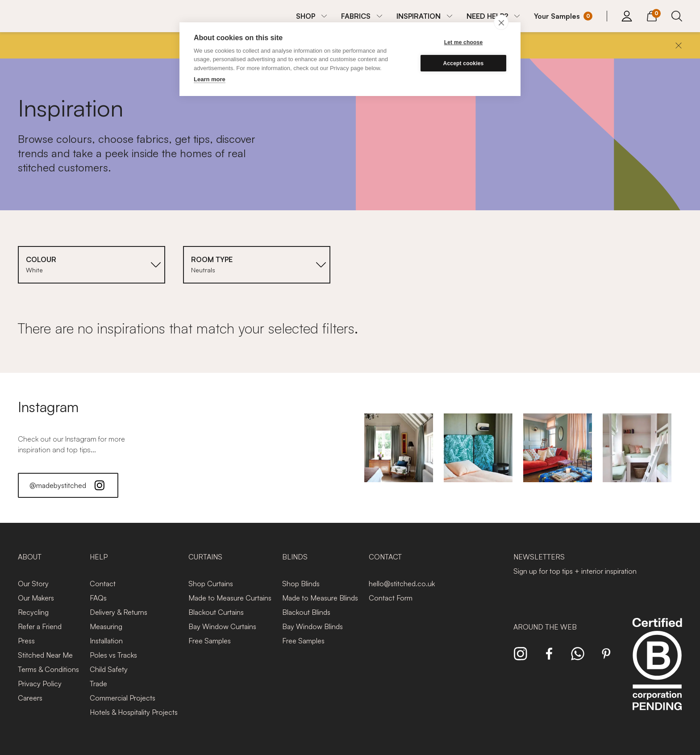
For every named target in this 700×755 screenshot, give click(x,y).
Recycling (33, 612)
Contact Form (391, 598)
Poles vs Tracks (113, 655)
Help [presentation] (99, 557)
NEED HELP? (487, 16)
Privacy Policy (40, 684)
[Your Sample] (563, 16)
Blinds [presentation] (295, 557)
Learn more (210, 79)
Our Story (33, 584)
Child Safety (109, 669)
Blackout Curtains (216, 612)
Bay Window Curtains (222, 626)
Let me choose (464, 42)
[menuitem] (311, 16)
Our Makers (36, 598)
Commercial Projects (123, 698)
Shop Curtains (211, 584)
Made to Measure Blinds (320, 598)
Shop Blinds (301, 584)
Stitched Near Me (45, 655)
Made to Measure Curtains (230, 598)
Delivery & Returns (119, 612)
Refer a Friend (40, 626)
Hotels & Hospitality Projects (134, 712)
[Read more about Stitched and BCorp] (657, 674)
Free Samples (210, 641)
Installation (106, 641)
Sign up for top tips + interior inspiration (575, 571)
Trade (98, 684)
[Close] (679, 46)
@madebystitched (68, 485)
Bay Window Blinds (312, 626)
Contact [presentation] (385, 557)
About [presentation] (30, 557)
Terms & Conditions (48, 669)
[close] (501, 22)
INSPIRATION (419, 16)
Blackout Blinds (306, 612)
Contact (103, 584)
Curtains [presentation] (205, 557)
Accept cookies (464, 63)
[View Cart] (652, 15)
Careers (30, 698)
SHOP (306, 16)
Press (26, 641)
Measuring (106, 626)
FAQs (98, 598)
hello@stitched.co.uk (402, 584)
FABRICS (356, 16)
